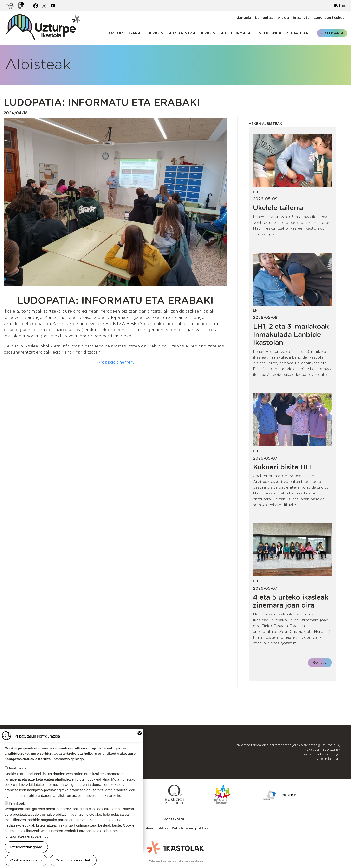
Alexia (283, 18)
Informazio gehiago (68, 759)
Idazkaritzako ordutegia (322, 754)
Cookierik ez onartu (26, 860)
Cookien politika (154, 828)
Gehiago (320, 663)
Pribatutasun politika (190, 828)
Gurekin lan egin (328, 759)
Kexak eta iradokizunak (322, 750)
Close (140, 733)
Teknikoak (17, 803)
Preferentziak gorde (26, 847)
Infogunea (269, 33)
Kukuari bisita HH (282, 467)
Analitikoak (17, 768)
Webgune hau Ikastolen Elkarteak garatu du (176, 861)
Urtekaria (332, 33)
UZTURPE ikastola (42, 17)
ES (344, 5)
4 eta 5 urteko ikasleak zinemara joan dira (291, 601)
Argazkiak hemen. (115, 362)
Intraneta (301, 18)
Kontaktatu (174, 819)
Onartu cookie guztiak (73, 860)
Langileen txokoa (329, 18)
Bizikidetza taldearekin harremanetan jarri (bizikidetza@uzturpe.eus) (287, 745)
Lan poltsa (264, 18)
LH (255, 310)
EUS (337, 5)
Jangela (244, 18)
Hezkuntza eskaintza (171, 33)
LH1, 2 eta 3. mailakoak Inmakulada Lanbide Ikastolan (291, 334)
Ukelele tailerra (278, 208)
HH (255, 192)
